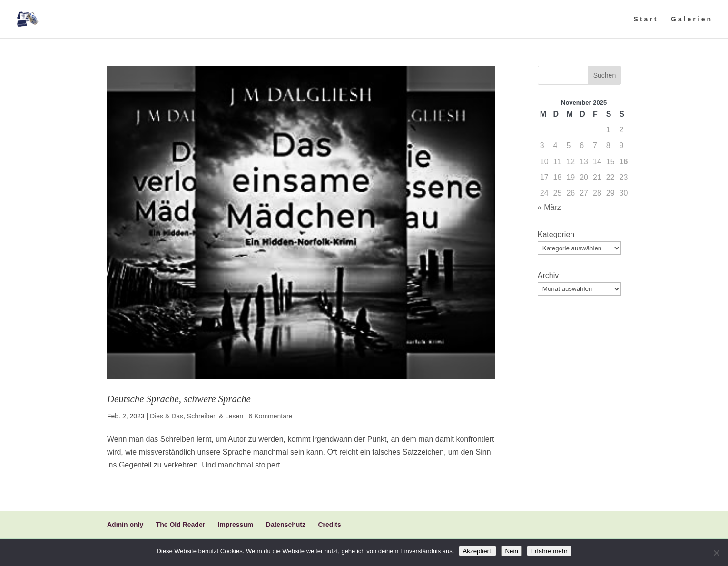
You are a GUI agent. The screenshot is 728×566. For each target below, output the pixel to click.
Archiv (548, 275)
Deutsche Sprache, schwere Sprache (179, 399)
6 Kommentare (271, 416)
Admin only (125, 525)
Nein (511, 551)
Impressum (236, 525)
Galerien (692, 19)
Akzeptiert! (477, 551)
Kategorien (556, 234)
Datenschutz (286, 525)
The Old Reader (181, 525)
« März (549, 207)
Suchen (605, 75)
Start (646, 19)
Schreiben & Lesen (215, 416)
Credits (329, 525)
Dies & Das (167, 416)
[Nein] (716, 553)
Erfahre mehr (549, 551)
